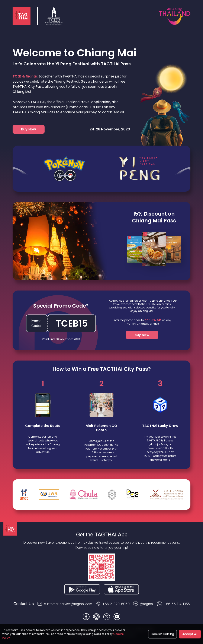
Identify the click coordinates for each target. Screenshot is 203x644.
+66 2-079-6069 (113, 604)
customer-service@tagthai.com (65, 604)
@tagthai (143, 604)
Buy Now (29, 129)
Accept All (190, 634)
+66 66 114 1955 (173, 604)
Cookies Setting (162, 634)
